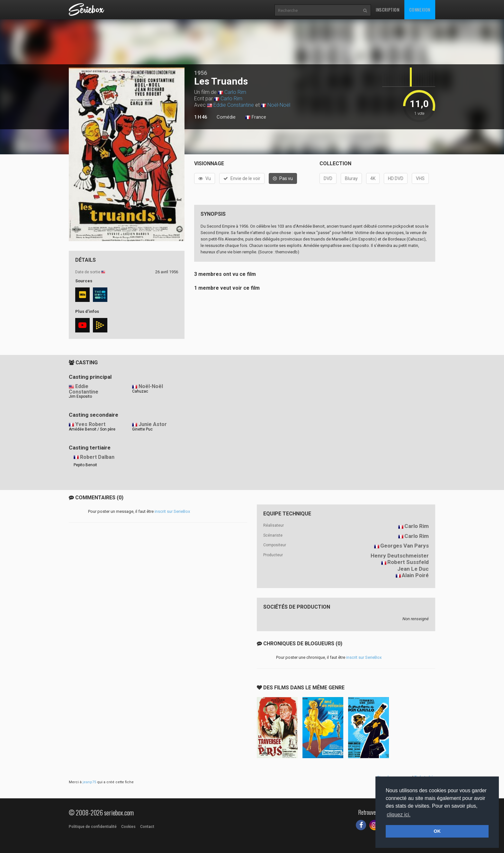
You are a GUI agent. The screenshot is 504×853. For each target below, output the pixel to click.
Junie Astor (153, 424)
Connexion (420, 9)
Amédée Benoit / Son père (92, 429)
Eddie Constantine (234, 105)
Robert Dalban (97, 457)
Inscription (388, 9)
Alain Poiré (415, 575)
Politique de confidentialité (93, 827)
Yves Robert (90, 424)
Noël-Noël (279, 105)
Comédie (226, 117)
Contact (147, 827)
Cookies (128, 827)
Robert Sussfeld (408, 562)
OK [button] (437, 831)
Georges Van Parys (405, 546)
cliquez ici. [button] (399, 815)
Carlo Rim (235, 92)
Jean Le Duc (413, 569)
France (256, 117)
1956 (201, 73)
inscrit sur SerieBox (172, 511)
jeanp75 (89, 782)
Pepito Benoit (85, 465)
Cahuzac (140, 391)
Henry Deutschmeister (400, 556)
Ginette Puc (142, 429)
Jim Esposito (80, 396)
